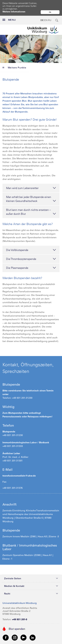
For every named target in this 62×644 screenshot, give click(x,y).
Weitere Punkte (14, 60)
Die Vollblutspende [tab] (31, 243)
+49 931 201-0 (20, 612)
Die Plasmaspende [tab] (31, 261)
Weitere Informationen (14, 11)
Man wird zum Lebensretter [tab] (31, 181)
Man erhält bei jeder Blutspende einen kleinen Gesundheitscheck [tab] (31, 192)
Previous (5, 40)
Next (57, 40)
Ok (50, 12)
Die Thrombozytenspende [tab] (31, 252)
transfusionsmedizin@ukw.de (19, 469)
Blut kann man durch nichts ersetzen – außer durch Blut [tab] (31, 205)
